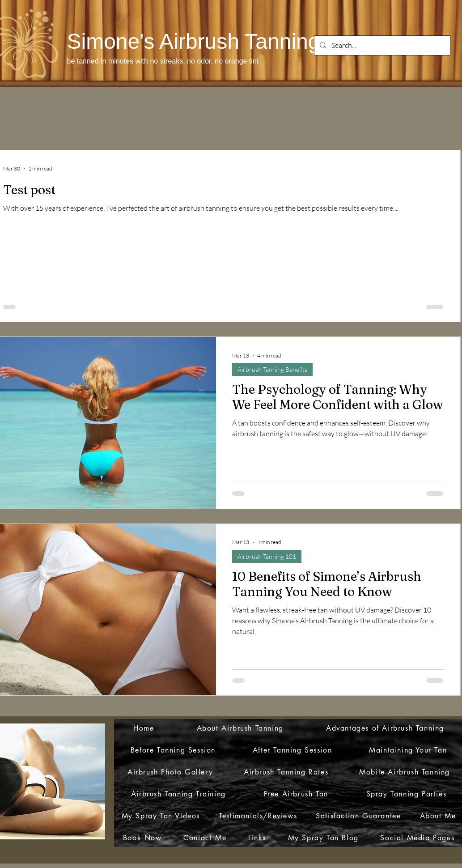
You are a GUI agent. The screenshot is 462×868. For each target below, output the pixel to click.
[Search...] (381, 45)
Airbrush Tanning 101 (267, 556)
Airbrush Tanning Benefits (272, 369)
